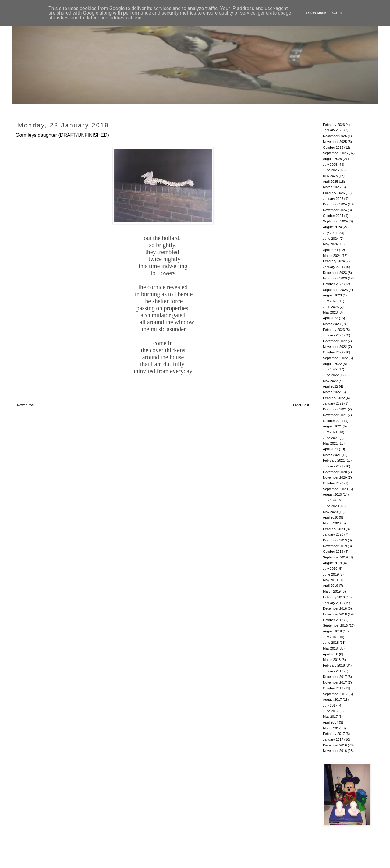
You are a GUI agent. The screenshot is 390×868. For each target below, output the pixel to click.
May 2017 (330, 717)
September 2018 (335, 625)
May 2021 (330, 443)
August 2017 (332, 700)
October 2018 (333, 620)
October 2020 (333, 483)
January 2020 (333, 534)
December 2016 (335, 745)
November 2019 (335, 546)
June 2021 (331, 438)
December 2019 (335, 540)
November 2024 (335, 210)
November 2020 (335, 477)
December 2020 (335, 472)
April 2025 (331, 182)
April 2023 (331, 318)
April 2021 (331, 449)
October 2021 (333, 421)
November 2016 (335, 751)
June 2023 (331, 307)
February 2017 (334, 734)
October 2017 (333, 688)
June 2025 (331, 170)
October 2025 (333, 147)
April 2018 (331, 654)
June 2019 (331, 574)
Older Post (301, 405)
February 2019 (334, 597)
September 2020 (335, 489)
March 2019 (332, 591)
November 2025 (335, 142)
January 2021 (333, 466)
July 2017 (330, 705)
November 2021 (335, 415)
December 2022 (335, 341)
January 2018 (333, 671)
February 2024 (334, 261)
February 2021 (334, 460)
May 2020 (330, 512)
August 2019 (332, 563)
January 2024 (333, 267)
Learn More (316, 13)
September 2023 (335, 290)
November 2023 (335, 278)
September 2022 (335, 358)
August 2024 (332, 227)
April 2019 (331, 586)
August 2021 (332, 426)
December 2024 (335, 204)
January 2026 (333, 130)
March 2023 (332, 324)
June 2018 (331, 643)
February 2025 (334, 193)
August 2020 (332, 494)
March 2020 (332, 523)
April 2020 (331, 517)
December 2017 (335, 677)
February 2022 (334, 398)
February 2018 (334, 665)
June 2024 (331, 239)
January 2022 (333, 403)
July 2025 (330, 165)
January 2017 (333, 739)
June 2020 (331, 506)
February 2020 (334, 529)
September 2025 (335, 153)
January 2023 (333, 335)
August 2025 (332, 159)
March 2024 (332, 256)
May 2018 (330, 648)
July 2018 (330, 637)
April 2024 (331, 250)
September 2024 (335, 221)
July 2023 (330, 301)
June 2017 (331, 711)
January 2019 (333, 603)
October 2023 (333, 284)
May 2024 (330, 244)
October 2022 (333, 352)
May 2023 (330, 312)
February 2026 (334, 125)
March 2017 (332, 728)
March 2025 (332, 187)
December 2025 (335, 136)
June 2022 (331, 375)
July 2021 (330, 432)
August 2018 (332, 631)
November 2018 (335, 614)
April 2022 (331, 386)
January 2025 (333, 199)
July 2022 (330, 369)
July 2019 (330, 569)
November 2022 (335, 347)
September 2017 (335, 694)
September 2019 (335, 557)
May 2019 (330, 580)
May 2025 (330, 176)
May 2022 (330, 381)
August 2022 (332, 364)
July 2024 (330, 233)
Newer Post (26, 405)
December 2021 (335, 409)
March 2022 (332, 392)
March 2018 (332, 660)
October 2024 (333, 216)
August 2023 (332, 295)
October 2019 (333, 551)
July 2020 (330, 500)
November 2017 (335, 682)
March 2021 (332, 455)
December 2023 (335, 273)
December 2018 (335, 608)
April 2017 (331, 722)
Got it (338, 13)
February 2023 (334, 330)
